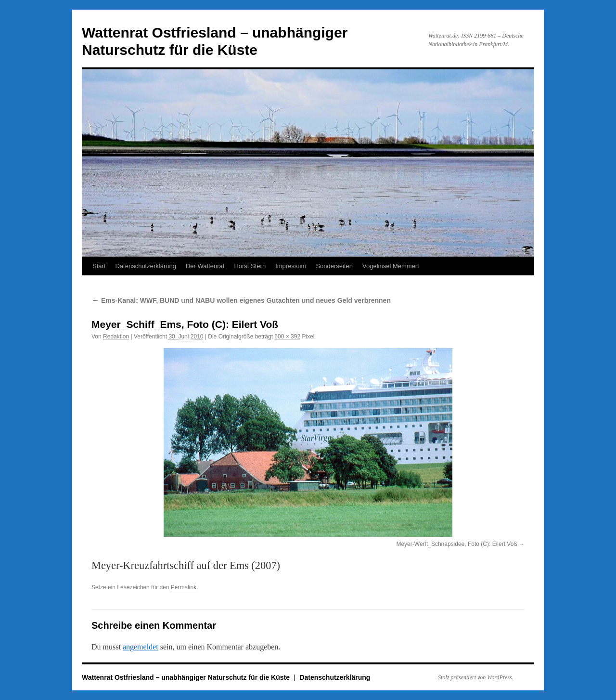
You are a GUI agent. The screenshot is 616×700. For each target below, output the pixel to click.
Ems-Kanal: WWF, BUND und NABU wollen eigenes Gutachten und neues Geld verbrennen (241, 300)
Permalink (184, 587)
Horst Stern (250, 266)
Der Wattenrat (205, 266)
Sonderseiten (334, 266)
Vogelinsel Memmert (391, 266)
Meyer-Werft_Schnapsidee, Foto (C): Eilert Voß (456, 544)
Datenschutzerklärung (145, 266)
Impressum (291, 266)
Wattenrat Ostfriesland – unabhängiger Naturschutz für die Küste (187, 677)
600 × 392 (287, 337)
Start (99, 266)
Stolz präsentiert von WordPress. (476, 677)
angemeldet (141, 647)
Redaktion (116, 337)
